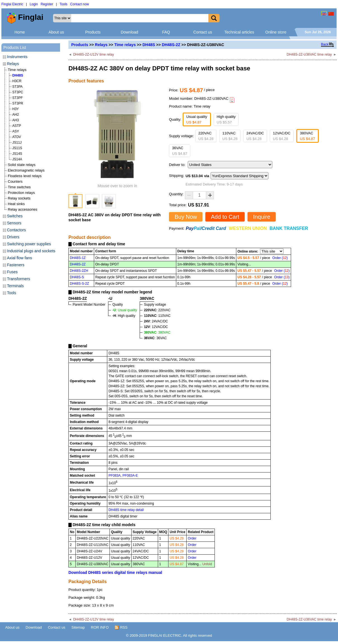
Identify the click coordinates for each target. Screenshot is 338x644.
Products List (15, 47)
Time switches (19, 187)
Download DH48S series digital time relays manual (115, 572)
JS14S (17, 154)
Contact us (203, 32)
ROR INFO (100, 627)
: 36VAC (155, 338)
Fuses (12, 272)
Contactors (16, 230)
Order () (280, 258)
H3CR (17, 81)
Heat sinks (16, 204)
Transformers (19, 279)
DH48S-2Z (171, 45)
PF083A (114, 476)
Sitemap (78, 627)
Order (192, 538)
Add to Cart (225, 217)
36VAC (180, 151)
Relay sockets (19, 198)
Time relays (125, 45)
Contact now (79, 4)
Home (20, 32)
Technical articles (239, 32)
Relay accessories (23, 209)
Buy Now (186, 217)
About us (56, 32)
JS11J (17, 142)
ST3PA (17, 87)
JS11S (17, 148)
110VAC (230, 136)
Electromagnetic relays (26, 170)
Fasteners (16, 265)
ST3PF (17, 98)
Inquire (262, 217)
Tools (63, 4)
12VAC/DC (282, 136)
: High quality (124, 316)
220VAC (206, 136)
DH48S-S (77, 277)
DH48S (149, 45)
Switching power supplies (29, 244)
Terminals (15, 286)
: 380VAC (157, 332)
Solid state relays (22, 165)
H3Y (16, 109)
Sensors (14, 223)
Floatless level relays (25, 176)
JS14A (17, 159)
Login (34, 4)
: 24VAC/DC (156, 321)
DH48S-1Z (78, 258)
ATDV (17, 137)
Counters (15, 181)
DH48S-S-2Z (79, 284)
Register (47, 4)
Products (93, 32)
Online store (276, 32)
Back (325, 44)
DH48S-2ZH (79, 271)
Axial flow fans (19, 258)
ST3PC (18, 92)
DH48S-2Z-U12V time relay (94, 54)
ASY (16, 131)
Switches (15, 216)
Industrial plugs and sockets (31, 251)
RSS (121, 628)
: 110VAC (157, 316)
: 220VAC (157, 310)
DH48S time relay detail (126, 510)
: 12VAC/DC (156, 327)
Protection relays (21, 193)
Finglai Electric (12, 4)
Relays (101, 45)
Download (129, 32)
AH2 (16, 115)
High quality (226, 119)
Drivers (13, 237)
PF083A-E (130, 476)
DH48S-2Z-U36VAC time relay (309, 54)
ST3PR (18, 103)
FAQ (166, 32)
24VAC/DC (255, 136)
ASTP (17, 126)
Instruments (17, 57)
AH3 (16, 120)
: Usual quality (125, 310)
